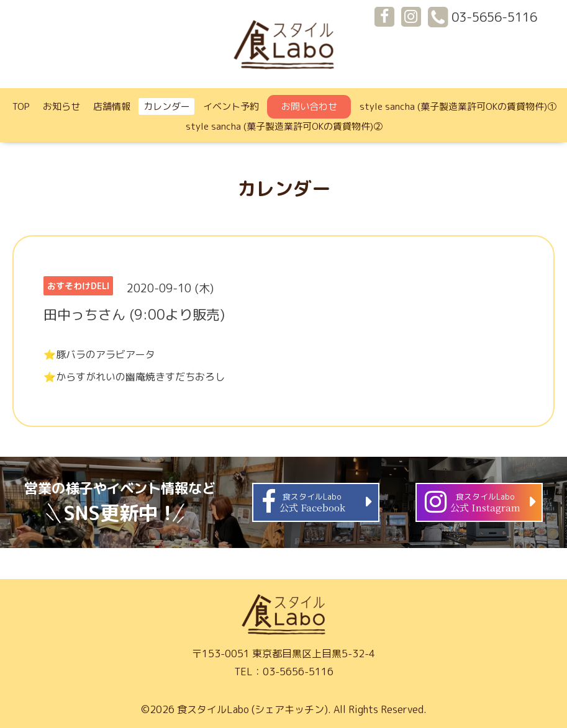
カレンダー (167, 106)
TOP (21, 106)
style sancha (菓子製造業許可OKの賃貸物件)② (284, 126)
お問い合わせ (309, 106)
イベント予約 (231, 106)
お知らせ (61, 106)
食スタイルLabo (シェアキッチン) (252, 709)
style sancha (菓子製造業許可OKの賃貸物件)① (458, 106)
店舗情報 (112, 106)
